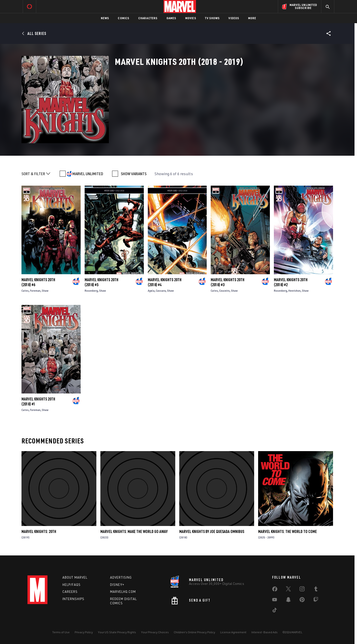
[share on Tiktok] (275, 611)
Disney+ (117, 585)
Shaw (45, 291)
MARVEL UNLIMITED (88, 174)
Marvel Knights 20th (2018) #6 (38, 282)
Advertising (121, 577)
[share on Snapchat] (288, 601)
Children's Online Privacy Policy (194, 632)
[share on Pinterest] (302, 601)
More (252, 18)
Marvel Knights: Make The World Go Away (134, 531)
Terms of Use (61, 632)
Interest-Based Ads (265, 632)
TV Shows (212, 18)
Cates (25, 291)
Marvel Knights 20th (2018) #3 (228, 282)
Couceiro (224, 291)
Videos (234, 18)
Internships (73, 599)
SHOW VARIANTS (134, 174)
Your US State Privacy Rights (117, 632)
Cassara (161, 291)
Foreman (35, 291)
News (105, 18)
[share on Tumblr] (316, 590)
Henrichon (294, 291)
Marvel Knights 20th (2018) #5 (101, 282)
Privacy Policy (84, 632)
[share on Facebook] (275, 590)
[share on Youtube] (275, 601)
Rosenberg (91, 291)
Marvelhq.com (123, 592)
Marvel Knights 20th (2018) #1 (38, 401)
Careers (70, 592)
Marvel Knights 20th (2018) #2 (291, 282)
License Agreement (233, 632)
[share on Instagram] (302, 590)
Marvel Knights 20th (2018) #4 (165, 282)
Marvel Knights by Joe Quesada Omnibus (212, 531)
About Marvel (75, 577)
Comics (123, 18)
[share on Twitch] (316, 601)
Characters (148, 18)
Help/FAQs (72, 585)
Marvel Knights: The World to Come (287, 531)
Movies (191, 18)
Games (171, 18)
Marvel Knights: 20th (39, 531)
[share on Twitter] (288, 590)
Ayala (151, 291)
